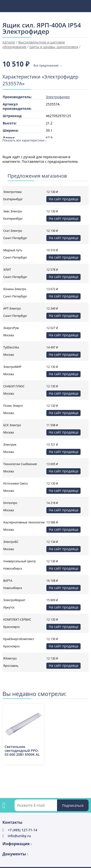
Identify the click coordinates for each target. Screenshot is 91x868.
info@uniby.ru (19, 836)
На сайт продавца (63, 199)
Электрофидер (58, 97)
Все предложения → (48, 66)
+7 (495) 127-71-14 (22, 830)
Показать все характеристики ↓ (25, 140)
